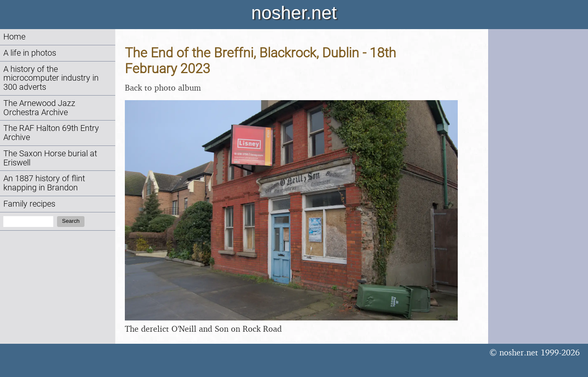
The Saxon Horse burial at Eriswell (50, 158)
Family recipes (29, 204)
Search (71, 221)
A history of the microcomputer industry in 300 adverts (51, 78)
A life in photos (30, 53)
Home (14, 37)
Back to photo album (163, 87)
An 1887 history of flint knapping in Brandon (44, 183)
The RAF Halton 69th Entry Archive (51, 133)
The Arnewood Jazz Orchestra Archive (39, 108)
